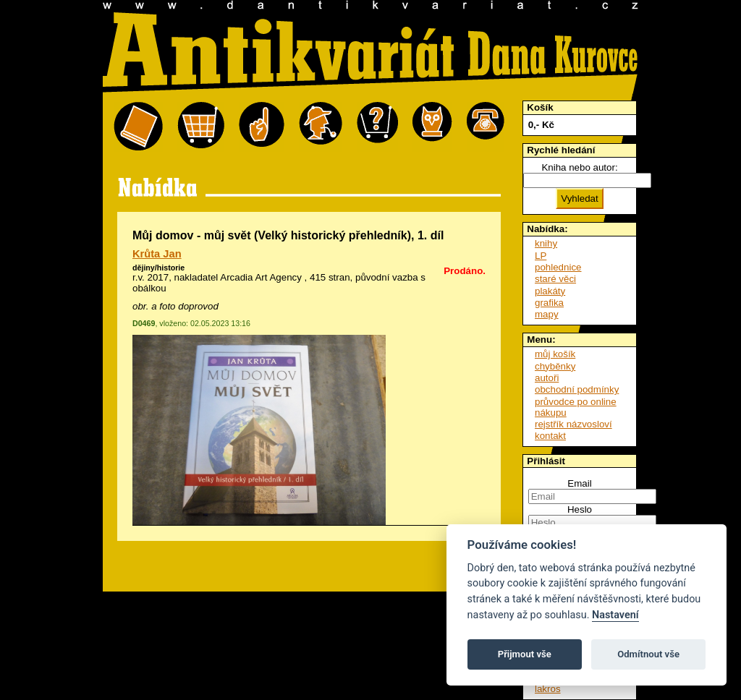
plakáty (550, 291)
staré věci (555, 279)
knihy (546, 243)
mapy (547, 314)
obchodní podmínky (577, 389)
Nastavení (615, 615)
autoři (547, 378)
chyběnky (555, 366)
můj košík (555, 354)
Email (579, 483)
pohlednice (558, 267)
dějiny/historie (158, 268)
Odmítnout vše (648, 654)
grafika (549, 303)
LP (541, 256)
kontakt (550, 436)
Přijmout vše (525, 654)
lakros (548, 689)
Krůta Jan (157, 254)
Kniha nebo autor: (579, 167)
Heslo (580, 509)
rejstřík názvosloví (573, 424)
